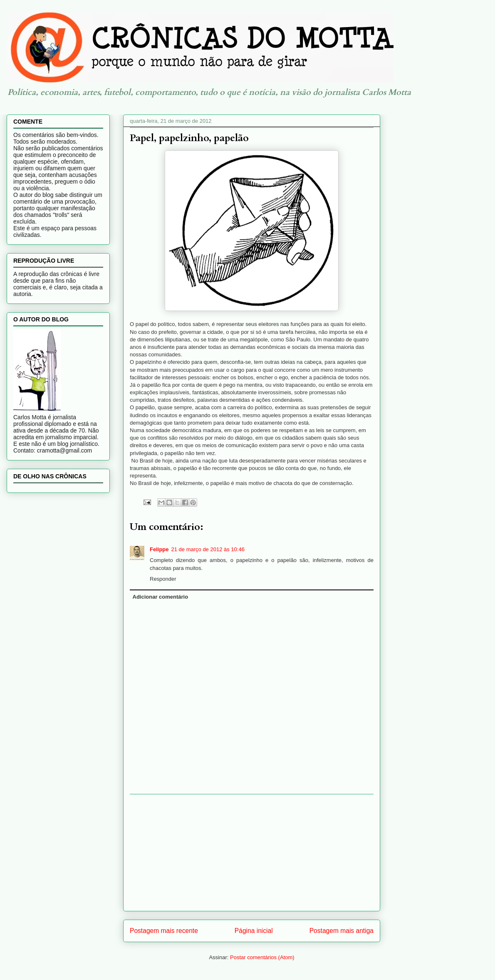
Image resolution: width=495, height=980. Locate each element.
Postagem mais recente (164, 931)
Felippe (159, 549)
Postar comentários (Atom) (262, 957)
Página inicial (254, 931)
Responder (163, 579)
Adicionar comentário (161, 597)
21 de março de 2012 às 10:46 (208, 549)
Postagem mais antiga (342, 931)
